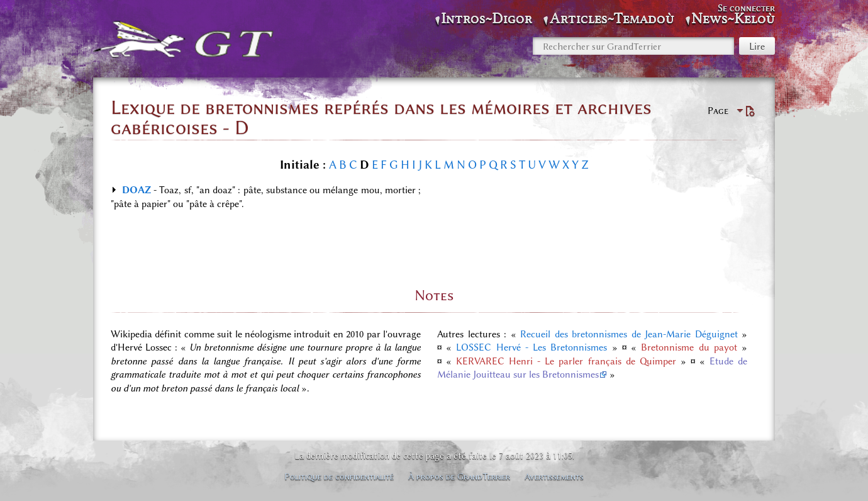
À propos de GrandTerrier (459, 476)
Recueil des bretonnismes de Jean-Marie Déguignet (629, 334)
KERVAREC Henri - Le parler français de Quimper (566, 361)
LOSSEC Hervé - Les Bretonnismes (531, 347)
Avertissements (554, 476)
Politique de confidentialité (339, 476)
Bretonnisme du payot (689, 347)
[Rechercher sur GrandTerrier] (633, 46)
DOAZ (136, 190)
